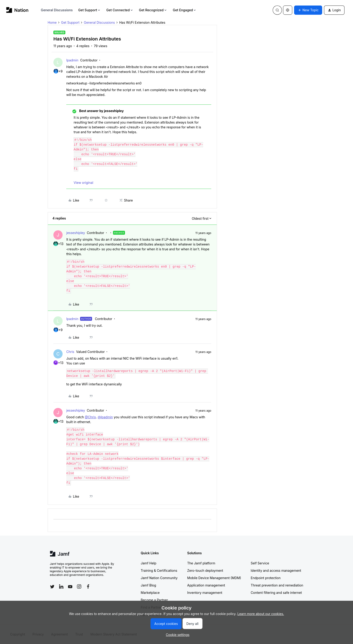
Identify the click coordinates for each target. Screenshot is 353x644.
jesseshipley (76, 233)
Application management (206, 585)
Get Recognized (153, 10)
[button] (308, 10)
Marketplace (150, 593)
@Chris (90, 417)
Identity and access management (276, 570)
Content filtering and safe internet (276, 593)
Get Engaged (185, 10)
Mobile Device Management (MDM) (214, 578)
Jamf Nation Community (159, 578)
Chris (70, 352)
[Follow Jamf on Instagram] (79, 586)
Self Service (260, 563)
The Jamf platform (201, 563)
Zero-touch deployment (205, 570)
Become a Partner (154, 600)
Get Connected (120, 10)
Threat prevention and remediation (277, 585)
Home (52, 22)
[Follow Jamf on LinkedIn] (61, 586)
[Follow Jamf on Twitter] (52, 587)
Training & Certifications (159, 570)
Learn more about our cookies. (261, 614)
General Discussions (57, 10)
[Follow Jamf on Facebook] (88, 586)
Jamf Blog (149, 585)
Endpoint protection (266, 578)
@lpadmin (105, 417)
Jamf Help (149, 563)
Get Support (90, 10)
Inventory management (205, 593)
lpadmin (72, 60)
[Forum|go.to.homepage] (17, 10)
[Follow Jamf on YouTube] (70, 586)
